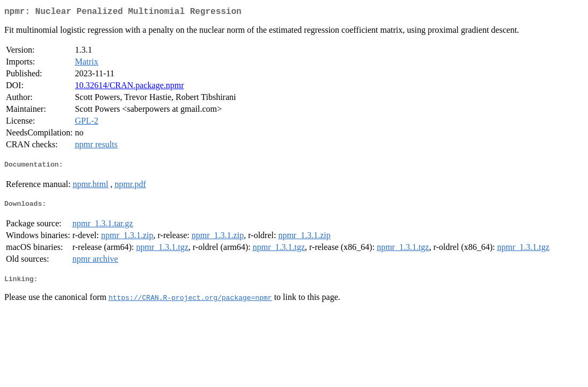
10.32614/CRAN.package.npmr (129, 87)
